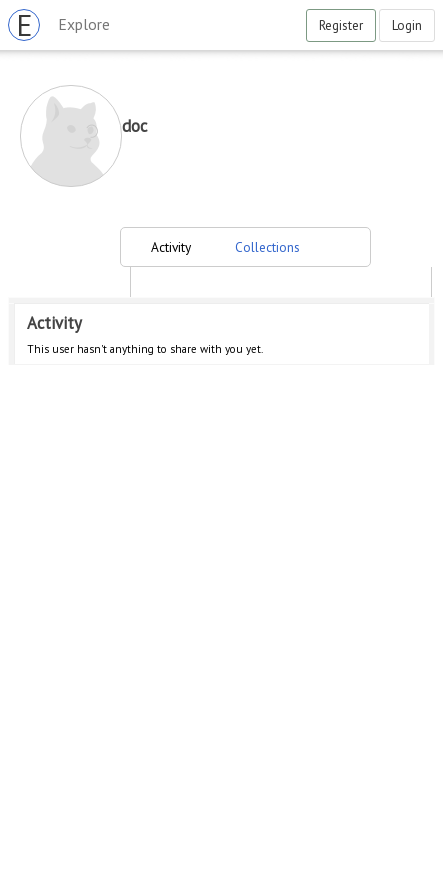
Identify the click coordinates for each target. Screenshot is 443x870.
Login (407, 25)
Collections (267, 247)
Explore (84, 24)
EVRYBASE (28, 25)
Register (341, 25)
